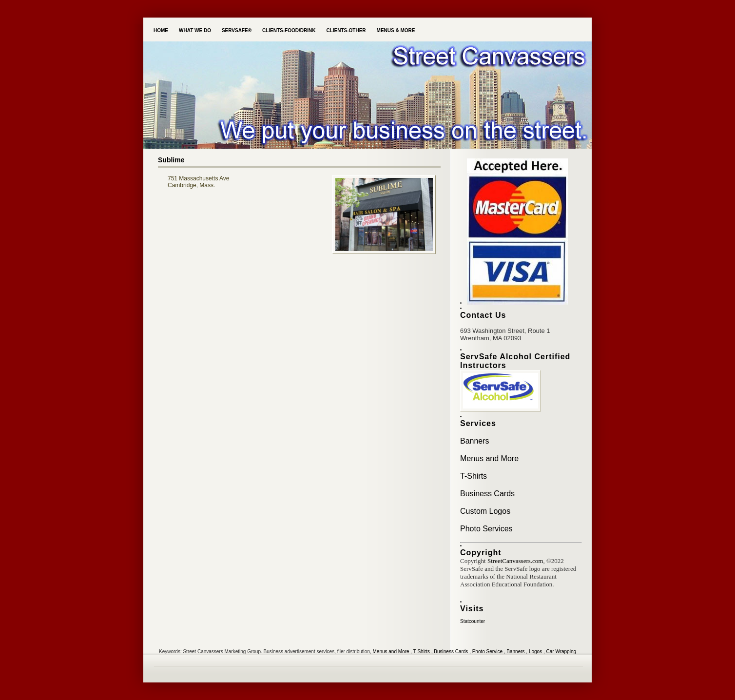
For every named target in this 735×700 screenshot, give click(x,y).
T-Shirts (474, 476)
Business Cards (487, 494)
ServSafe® (237, 30)
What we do (195, 30)
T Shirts (422, 651)
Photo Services (486, 529)
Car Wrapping (561, 651)
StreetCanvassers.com (515, 561)
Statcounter (473, 621)
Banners (475, 441)
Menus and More (489, 458)
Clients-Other (346, 30)
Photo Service (487, 651)
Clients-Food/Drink (289, 30)
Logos (535, 651)
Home (161, 30)
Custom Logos (485, 511)
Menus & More (396, 30)
